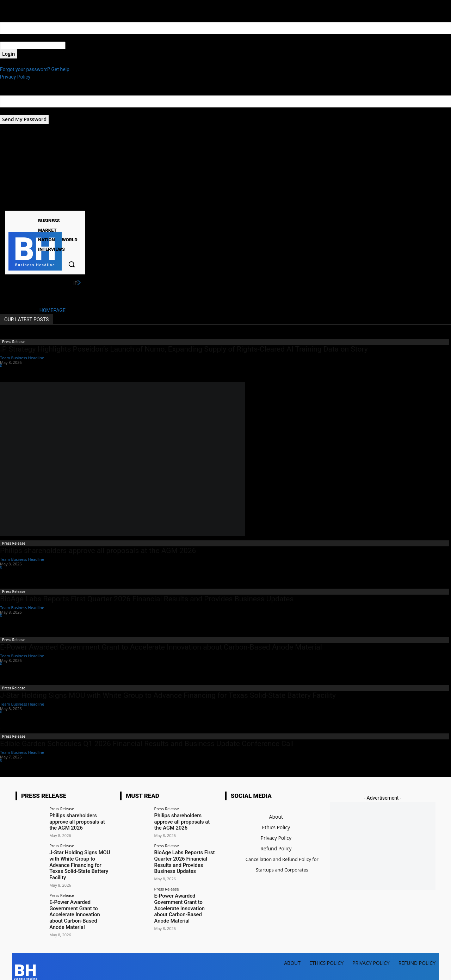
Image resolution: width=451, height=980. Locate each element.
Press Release (14, 342)
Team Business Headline (22, 358)
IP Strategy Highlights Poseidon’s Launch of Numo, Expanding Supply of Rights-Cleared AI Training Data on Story (184, 349)
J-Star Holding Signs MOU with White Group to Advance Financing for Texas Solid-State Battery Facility (168, 695)
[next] (79, 283)
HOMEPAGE (52, 310)
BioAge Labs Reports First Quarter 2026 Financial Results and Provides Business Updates (147, 599)
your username (16, 38)
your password (82, 45)
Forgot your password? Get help (35, 69)
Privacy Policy (15, 77)
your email (11, 111)
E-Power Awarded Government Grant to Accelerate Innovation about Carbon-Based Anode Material (161, 647)
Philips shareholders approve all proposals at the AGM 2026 (98, 551)
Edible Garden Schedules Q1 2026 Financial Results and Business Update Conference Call (147, 744)
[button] (72, 264)
